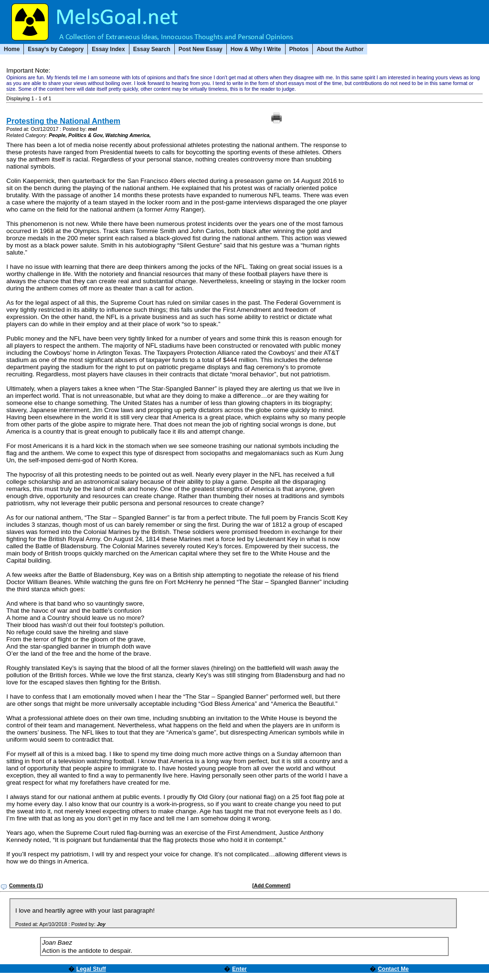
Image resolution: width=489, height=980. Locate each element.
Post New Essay (201, 49)
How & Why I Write (256, 49)
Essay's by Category (56, 49)
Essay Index (108, 49)
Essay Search (152, 49)
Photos (299, 49)
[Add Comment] (271, 885)
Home (12, 49)
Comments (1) (26, 885)
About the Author (340, 49)
